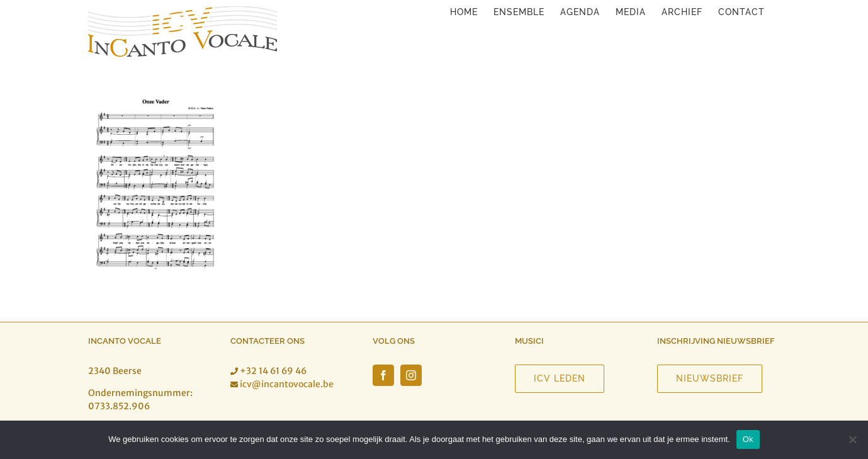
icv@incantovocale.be (287, 384)
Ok (748, 439)
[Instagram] (411, 375)
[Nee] (852, 439)
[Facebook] (383, 375)
